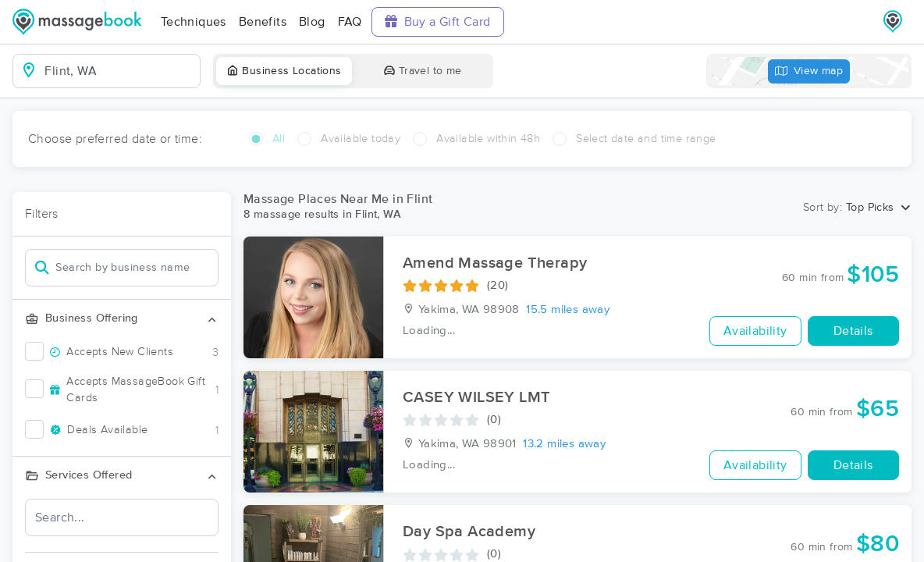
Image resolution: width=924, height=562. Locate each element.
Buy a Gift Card (438, 21)
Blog (312, 22)
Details (853, 331)
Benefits (263, 22)
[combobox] (119, 71)
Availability (755, 331)
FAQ (350, 22)
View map (809, 71)
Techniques (194, 22)
